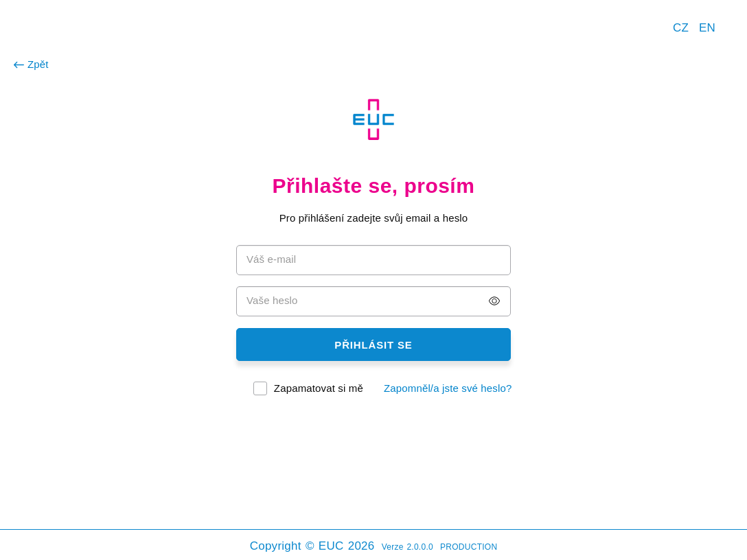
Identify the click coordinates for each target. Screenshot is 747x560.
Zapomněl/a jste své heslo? (448, 388)
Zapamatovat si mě (319, 388)
